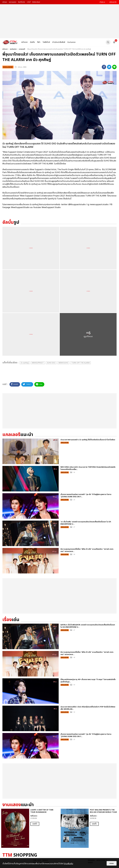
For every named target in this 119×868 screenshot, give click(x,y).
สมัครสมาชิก (113, 2)
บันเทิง (32, 42)
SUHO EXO (51, 363)
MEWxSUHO (63, 363)
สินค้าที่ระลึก (22, 2)
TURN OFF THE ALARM (81, 363)
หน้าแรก (5, 2)
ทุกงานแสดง (13, 2)
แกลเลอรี (22, 49)
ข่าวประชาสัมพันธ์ (59, 42)
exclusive (13, 49)
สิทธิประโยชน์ (36, 2)
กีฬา (39, 42)
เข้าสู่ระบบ (102, 2)
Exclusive (72, 42)
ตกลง (112, 863)
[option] (30, 828)
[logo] (10, 42)
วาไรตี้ (29, 2)
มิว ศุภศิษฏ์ (25, 363)
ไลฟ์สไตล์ (46, 42)
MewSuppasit (38, 363)
